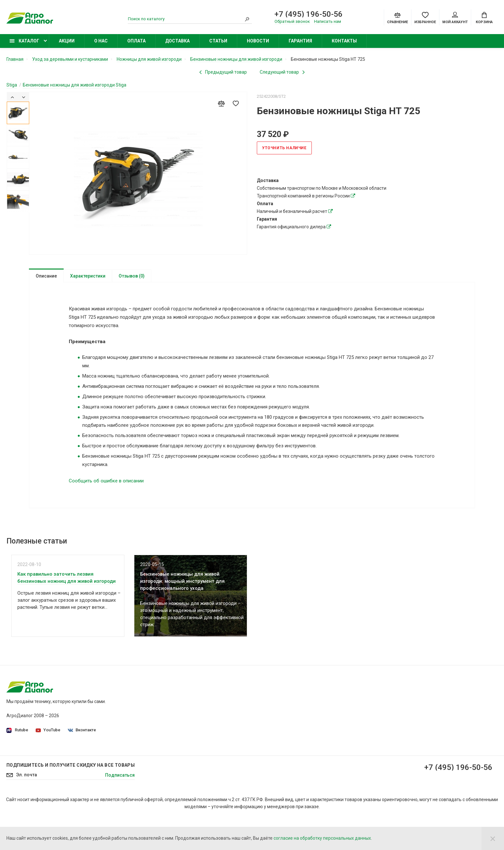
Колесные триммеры (361, 733)
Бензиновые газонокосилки (368, 715)
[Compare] (397, 17)
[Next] (24, 97)
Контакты (344, 41)
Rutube (17, 730)
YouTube (48, 730)
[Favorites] (425, 17)
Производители (190, 724)
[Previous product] (223, 72)
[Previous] (12, 97)
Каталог (24, 41)
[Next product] (282, 72)
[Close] (493, 838)
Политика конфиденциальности (207, 706)
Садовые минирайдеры (364, 706)
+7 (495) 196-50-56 (309, 14)
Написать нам (328, 21)
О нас (101, 41)
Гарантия (300, 41)
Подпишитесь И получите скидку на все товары (71, 797)
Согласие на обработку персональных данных (222, 715)
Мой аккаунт (455, 18)
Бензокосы (350, 724)
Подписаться (120, 807)
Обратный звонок (292, 21)
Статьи (218, 41)
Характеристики (88, 276)
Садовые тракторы (359, 697)
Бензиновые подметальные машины (378, 760)
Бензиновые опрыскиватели (369, 742)
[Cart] (484, 17)
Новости (258, 41)
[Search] (247, 19)
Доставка (177, 41)
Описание (46, 276)
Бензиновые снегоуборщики (369, 751)
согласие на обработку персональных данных (322, 838)
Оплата (136, 41)
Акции (67, 41)
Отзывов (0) (132, 276)
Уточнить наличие (284, 148)
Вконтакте (82, 730)
